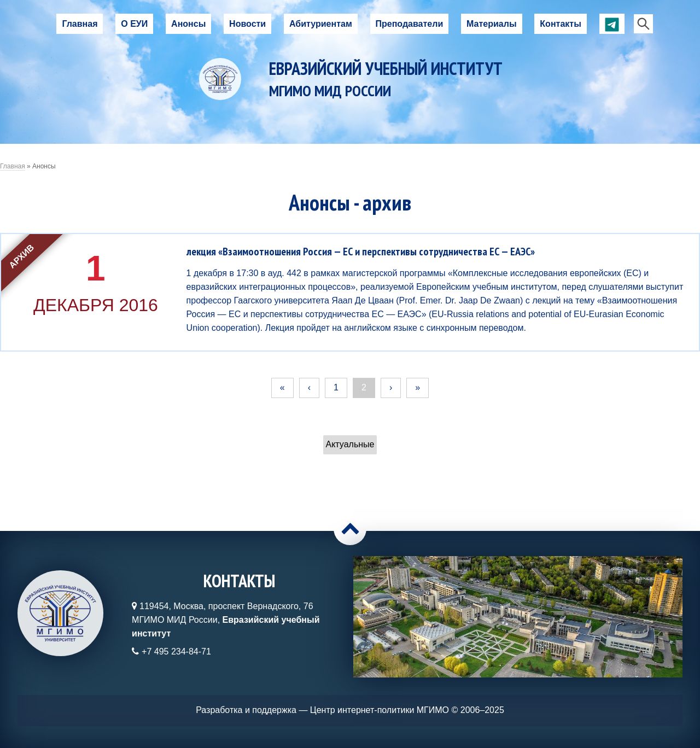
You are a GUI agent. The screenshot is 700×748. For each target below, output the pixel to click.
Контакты (560, 24)
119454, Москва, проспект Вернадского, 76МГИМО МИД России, (226, 620)
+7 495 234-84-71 (176, 651)
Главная (80, 24)
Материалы (492, 24)
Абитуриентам (321, 24)
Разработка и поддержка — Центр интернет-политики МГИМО (322, 710)
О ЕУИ (134, 24)
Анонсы (188, 24)
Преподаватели (410, 24)
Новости (247, 24)
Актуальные (350, 444)
